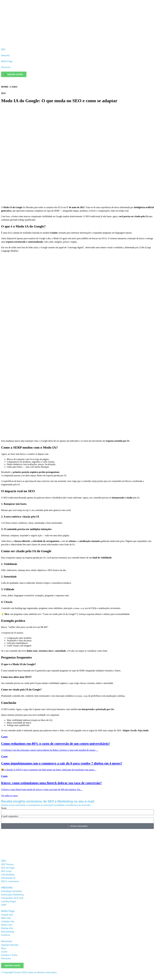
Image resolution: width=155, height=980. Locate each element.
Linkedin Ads (8, 921)
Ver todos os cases (11, 795)
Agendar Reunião (10, 944)
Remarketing (8, 931)
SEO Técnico (7, 864)
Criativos (6, 934)
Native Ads (7, 924)
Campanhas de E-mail (12, 897)
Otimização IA (8, 877)
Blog (3, 948)
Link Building (8, 874)
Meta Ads (6, 918)
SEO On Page (8, 867)
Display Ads (7, 928)
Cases (4, 951)
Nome (4, 808)
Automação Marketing (12, 894)
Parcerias (6, 958)
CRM (4, 904)
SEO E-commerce (10, 881)
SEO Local (6, 871)
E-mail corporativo (10, 816)
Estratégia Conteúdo (11, 891)
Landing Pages (9, 901)
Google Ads (7, 914)
